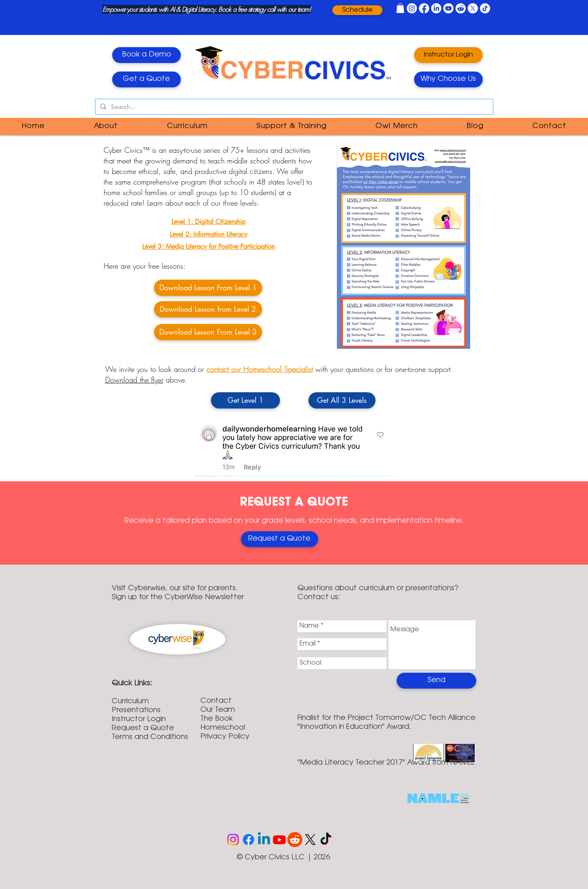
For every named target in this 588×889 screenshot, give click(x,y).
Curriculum (130, 702)
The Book (217, 719)
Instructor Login (139, 719)
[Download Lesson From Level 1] (208, 288)
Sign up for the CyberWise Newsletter (178, 598)
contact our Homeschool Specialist (260, 369)
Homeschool (223, 728)
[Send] (436, 681)
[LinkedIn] (436, 8)
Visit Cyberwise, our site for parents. (175, 589)
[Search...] (293, 107)
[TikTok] (485, 8)
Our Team (218, 710)
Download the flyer (134, 380)
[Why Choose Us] (448, 79)
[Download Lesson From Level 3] (208, 332)
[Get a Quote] (146, 79)
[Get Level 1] (245, 400)
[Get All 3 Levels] (342, 400)
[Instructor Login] (448, 55)
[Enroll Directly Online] (280, 539)
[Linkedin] (264, 840)
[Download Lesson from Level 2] (208, 309)
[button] (400, 8)
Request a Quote (143, 728)
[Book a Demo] (146, 55)
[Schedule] (357, 10)
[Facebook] (424, 8)
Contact (216, 701)
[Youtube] (448, 8)
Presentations (136, 711)
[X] (473, 8)
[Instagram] (412, 8)
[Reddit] (461, 8)
